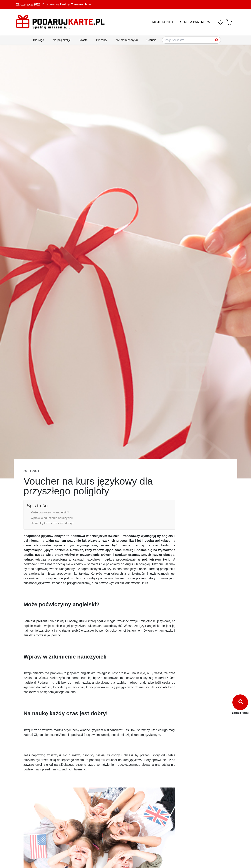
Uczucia (151, 40)
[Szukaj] (217, 40)
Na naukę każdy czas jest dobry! (52, 523)
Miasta (83, 40)
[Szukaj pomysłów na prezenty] (191, 40)
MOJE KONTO (163, 22)
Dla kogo (39, 40)
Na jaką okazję (62, 40)
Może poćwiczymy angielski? (50, 512)
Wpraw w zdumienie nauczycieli (52, 518)
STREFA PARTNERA (195, 22)
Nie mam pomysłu (127, 40)
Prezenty (102, 40)
